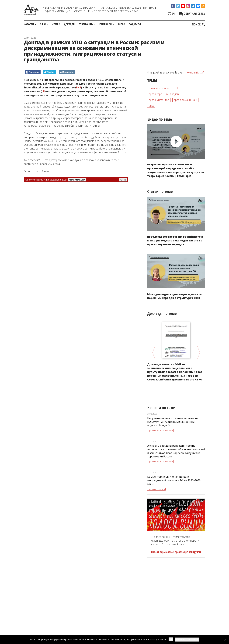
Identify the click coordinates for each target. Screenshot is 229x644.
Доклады (69, 24)
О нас (44, 24)
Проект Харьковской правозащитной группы (176, 552)
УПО (151, 106)
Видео (121, 24)
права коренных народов (164, 94)
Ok (171, 639)
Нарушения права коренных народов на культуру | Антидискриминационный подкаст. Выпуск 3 (173, 422)
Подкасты (135, 24)
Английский (196, 72)
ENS (79, 87)
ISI (43, 91)
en (173, 14)
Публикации (87, 24)
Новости (30, 24)
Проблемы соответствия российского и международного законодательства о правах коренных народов (175, 240)
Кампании (107, 24)
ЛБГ (176, 88)
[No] (225, 640)
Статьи (56, 24)
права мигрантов (159, 100)
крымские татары (159, 88)
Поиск (199, 24)
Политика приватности (187, 639)
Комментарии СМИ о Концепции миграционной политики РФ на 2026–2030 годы (174, 480)
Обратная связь (192, 14)
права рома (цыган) (185, 100)
